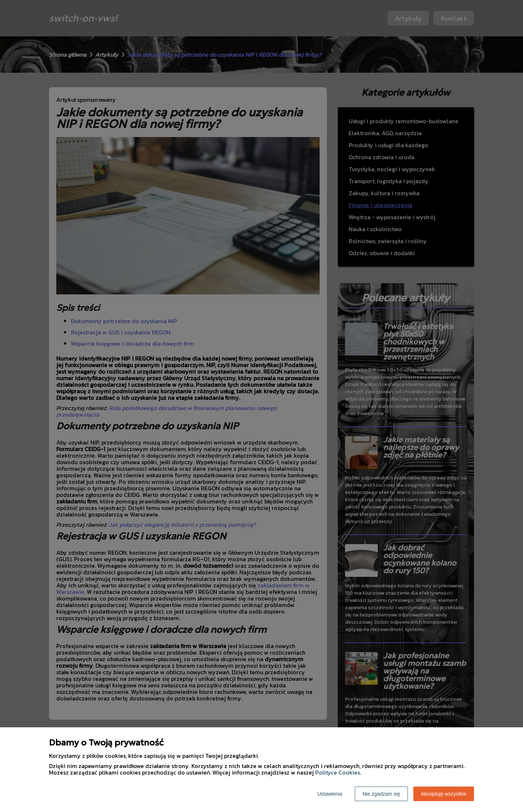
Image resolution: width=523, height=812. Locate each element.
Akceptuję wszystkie (444, 794)
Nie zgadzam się (381, 794)
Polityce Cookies (338, 772)
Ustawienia (330, 794)
